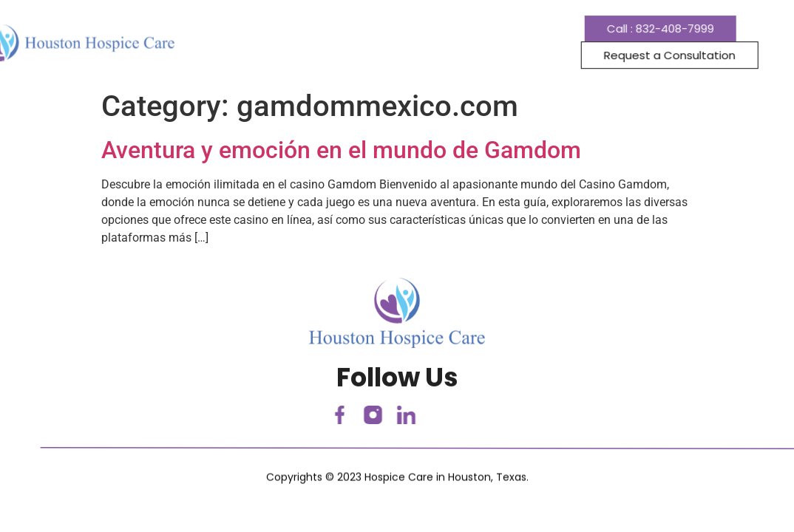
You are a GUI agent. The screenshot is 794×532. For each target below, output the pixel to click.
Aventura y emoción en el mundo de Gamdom (341, 150)
